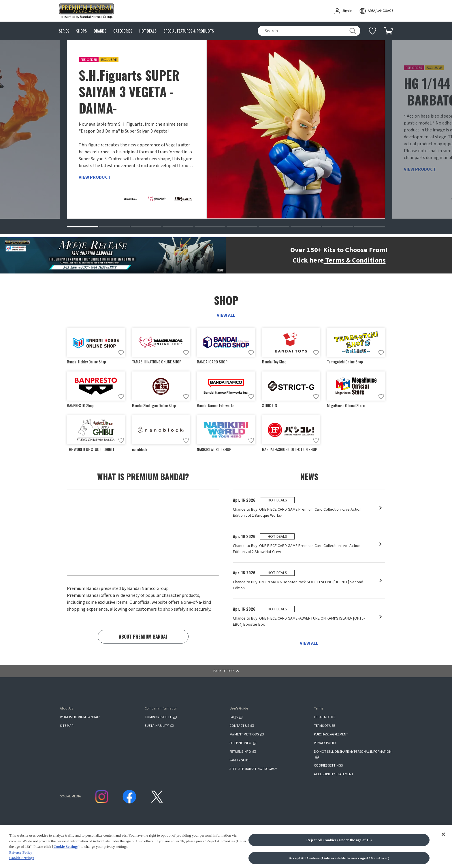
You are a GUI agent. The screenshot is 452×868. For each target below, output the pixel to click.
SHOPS (81, 31)
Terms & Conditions (355, 260)
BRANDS (100, 31)
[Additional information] (372, 31)
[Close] (443, 854)
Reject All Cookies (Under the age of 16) (339, 860)
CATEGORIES (123, 31)
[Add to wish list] (121, 353)
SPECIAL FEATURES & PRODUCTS (189, 31)
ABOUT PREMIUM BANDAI (143, 637)
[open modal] (376, 11)
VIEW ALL (226, 315)
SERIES (64, 31)
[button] (82, 227)
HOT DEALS (148, 31)
